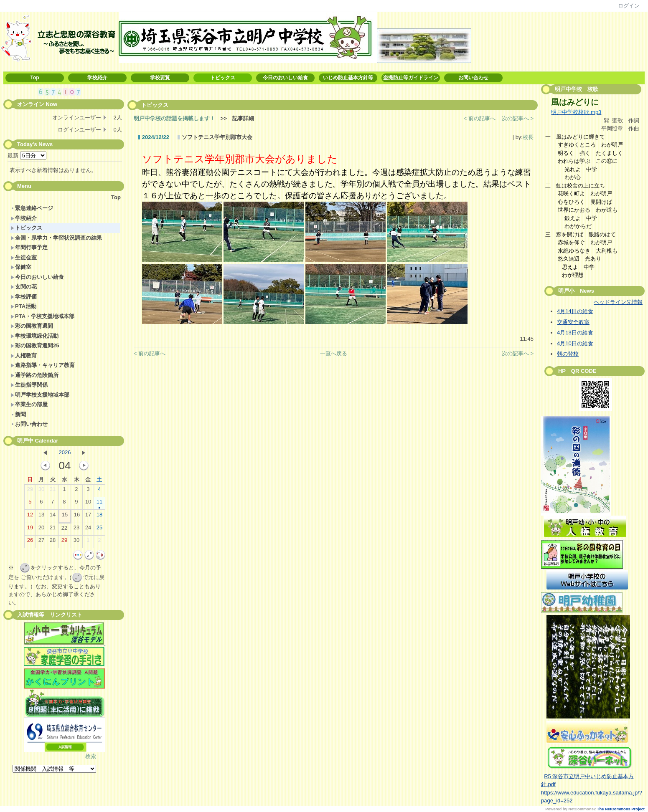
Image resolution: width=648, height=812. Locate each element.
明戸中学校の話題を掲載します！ (174, 118)
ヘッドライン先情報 (618, 302)
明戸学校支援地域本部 (40, 395)
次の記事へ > (518, 118)
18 (99, 516)
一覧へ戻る (334, 353)
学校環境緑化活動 (34, 336)
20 (41, 529)
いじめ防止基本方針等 (348, 78)
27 (41, 542)
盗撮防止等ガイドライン (411, 78)
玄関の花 (24, 287)
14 (53, 516)
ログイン (629, 6)
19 (30, 529)
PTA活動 (23, 306)
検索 (91, 756)
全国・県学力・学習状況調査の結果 (56, 238)
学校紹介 (97, 78)
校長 (528, 137)
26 (30, 542)
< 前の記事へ (480, 118)
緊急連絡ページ (32, 208)
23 (76, 529)
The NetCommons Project (621, 809)
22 (64, 530)
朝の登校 (568, 354)
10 (88, 503)
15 (65, 516)
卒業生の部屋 (29, 404)
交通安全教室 (573, 322)
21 (53, 529)
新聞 (18, 414)
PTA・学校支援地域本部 (42, 316)
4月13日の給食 (575, 333)
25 (99, 529)
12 (30, 516)
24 (88, 529)
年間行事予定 (29, 247)
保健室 (21, 267)
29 (30, 491)
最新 (27, 156)
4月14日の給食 (575, 311)
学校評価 (24, 297)
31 (53, 491)
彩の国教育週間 (32, 326)
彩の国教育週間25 (35, 345)
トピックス (223, 78)
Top (34, 78)
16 (77, 516)
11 (99, 503)
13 (41, 516)
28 (53, 542)
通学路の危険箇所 (34, 375)
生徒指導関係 (29, 385)
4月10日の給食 (575, 343)
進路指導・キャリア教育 (43, 365)
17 (88, 516)
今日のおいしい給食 (285, 78)
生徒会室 (24, 257)
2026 (65, 452)
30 (41, 491)
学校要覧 (160, 78)
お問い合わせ (473, 78)
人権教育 (24, 355)
